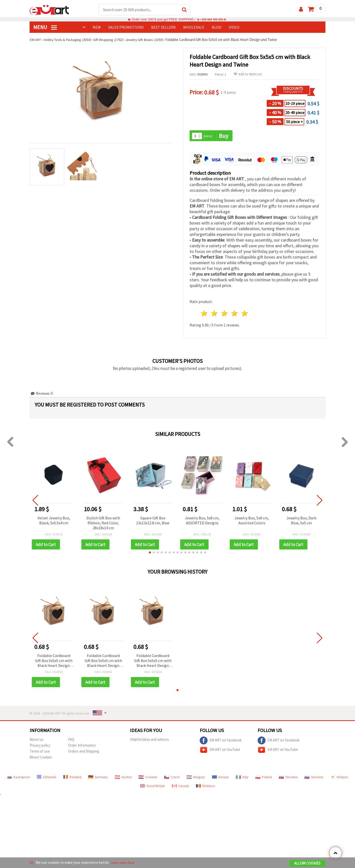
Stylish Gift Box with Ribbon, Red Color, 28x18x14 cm (103, 523)
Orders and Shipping (84, 752)
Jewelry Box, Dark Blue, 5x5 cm (301, 521)
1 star (204, 314)
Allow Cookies (307, 863)
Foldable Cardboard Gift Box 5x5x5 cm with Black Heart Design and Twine (54, 662)
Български (18, 778)
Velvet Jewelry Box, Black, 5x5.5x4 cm (54, 521)
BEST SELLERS (163, 27)
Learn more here (123, 863)
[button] (150, 553)
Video (234, 27)
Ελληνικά (46, 778)
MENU (45, 27)
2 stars (215, 314)
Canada (180, 787)
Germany (98, 778)
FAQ (71, 740)
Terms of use (40, 752)
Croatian (148, 778)
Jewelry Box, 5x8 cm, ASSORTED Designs (202, 521)
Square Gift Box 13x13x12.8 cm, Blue (153, 521)
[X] (32, 863)
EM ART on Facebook (221, 741)
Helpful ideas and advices (149, 740)
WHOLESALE (194, 27)
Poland (264, 778)
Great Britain (152, 787)
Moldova (205, 787)
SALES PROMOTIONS (126, 27)
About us (36, 740)
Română (72, 778)
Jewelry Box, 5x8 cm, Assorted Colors (252, 521)
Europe (221, 778)
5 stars (245, 314)
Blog (217, 27)
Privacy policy (40, 746)
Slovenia (314, 778)
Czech (172, 778)
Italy (242, 778)
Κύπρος (339, 778)
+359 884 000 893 (212, 20)
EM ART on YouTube (220, 751)
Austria (123, 778)
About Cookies (41, 758)
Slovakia (288, 778)
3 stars (225, 314)
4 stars (235, 314)
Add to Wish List (248, 74)
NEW (97, 27)
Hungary (196, 778)
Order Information (82, 746)
